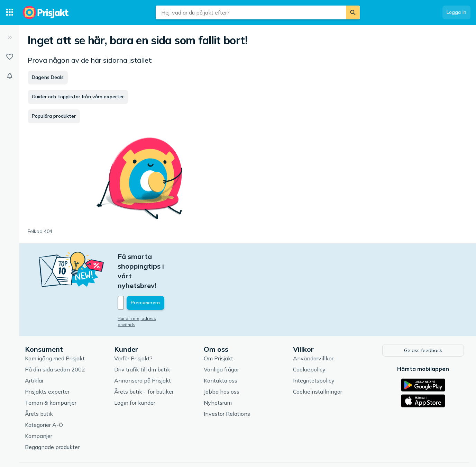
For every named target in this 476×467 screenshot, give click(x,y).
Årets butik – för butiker (144, 362)
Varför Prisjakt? (133, 329)
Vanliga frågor (221, 340)
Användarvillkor (313, 329)
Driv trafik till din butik (142, 340)
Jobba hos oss (222, 362)
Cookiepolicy (309, 340)
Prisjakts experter (47, 362)
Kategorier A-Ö (44, 395)
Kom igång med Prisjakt (55, 329)
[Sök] (353, 12)
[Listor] (10, 57)
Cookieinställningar (318, 362)
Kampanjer (39, 406)
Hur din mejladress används (146, 289)
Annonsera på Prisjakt (143, 351)
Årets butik (39, 384)
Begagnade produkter (52, 417)
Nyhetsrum (218, 373)
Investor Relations (227, 384)
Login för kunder (135, 373)
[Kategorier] (10, 12)
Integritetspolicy (314, 351)
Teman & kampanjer (51, 373)
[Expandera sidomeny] (10, 37)
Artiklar (34, 351)
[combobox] (251, 12)
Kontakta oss (221, 351)
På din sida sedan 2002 (55, 340)
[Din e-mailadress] (163, 274)
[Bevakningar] (10, 76)
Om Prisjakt (218, 329)
